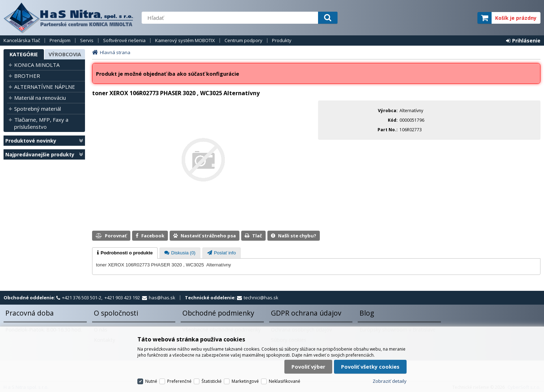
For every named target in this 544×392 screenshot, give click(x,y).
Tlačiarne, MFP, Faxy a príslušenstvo (41, 123)
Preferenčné (179, 381)
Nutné (151, 381)
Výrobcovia (65, 54)
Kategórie (24, 54)
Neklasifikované (285, 381)
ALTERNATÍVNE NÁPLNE (45, 87)
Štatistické (212, 381)
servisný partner (437, 18)
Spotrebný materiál (38, 109)
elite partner (463, 18)
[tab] (125, 253)
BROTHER (27, 76)
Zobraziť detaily (390, 381)
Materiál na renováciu (40, 98)
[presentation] (125, 253)
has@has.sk (162, 298)
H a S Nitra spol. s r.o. (69, 18)
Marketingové (245, 381)
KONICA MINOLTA (37, 65)
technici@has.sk (261, 298)
